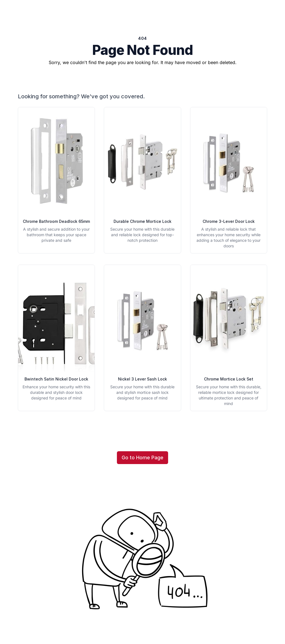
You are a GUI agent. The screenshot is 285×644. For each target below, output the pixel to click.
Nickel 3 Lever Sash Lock (142, 379)
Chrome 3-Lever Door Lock (229, 221)
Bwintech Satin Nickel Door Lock (56, 379)
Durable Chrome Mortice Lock (142, 221)
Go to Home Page (142, 458)
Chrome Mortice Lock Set (229, 379)
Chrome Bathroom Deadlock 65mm (56, 221)
